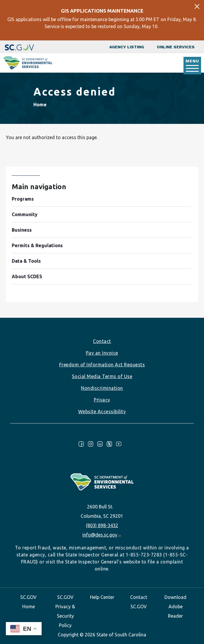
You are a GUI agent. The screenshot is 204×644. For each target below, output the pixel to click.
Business (22, 230)
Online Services (176, 47)
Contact (102, 341)
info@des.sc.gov (102, 535)
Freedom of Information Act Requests (102, 365)
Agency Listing (127, 47)
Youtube (119, 444)
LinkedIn (100, 444)
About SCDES (27, 276)
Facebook (81, 444)
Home (40, 105)
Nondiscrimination (102, 388)
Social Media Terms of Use (102, 376)
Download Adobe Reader (175, 607)
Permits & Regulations (37, 245)
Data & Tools (26, 261)
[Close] (197, 6)
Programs (23, 199)
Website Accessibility (102, 411)
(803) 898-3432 (102, 525)
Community (25, 214)
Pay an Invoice (102, 353)
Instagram (91, 444)
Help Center (102, 597)
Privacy (102, 400)
